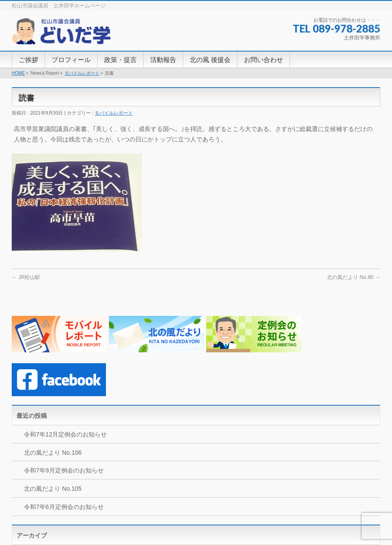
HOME (18, 73)
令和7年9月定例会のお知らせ (64, 470)
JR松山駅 (26, 277)
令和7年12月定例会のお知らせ (65, 434)
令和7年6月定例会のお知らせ (64, 507)
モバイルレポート (82, 73)
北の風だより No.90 (354, 277)
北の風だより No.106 (53, 453)
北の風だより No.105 (53, 489)
